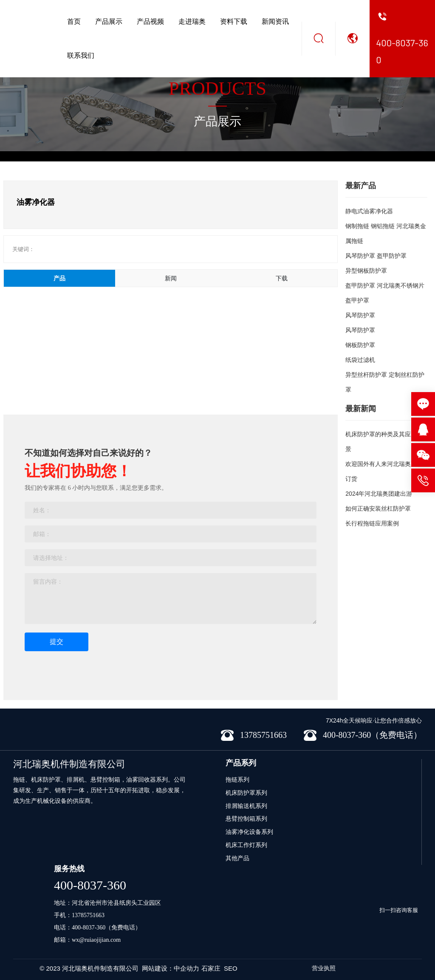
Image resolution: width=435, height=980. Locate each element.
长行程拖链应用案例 (372, 523)
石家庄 (211, 968)
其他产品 (237, 858)
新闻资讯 (275, 21)
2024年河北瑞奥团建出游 (379, 494)
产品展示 (109, 21)
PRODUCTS (217, 89)
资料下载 (234, 21)
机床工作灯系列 (246, 845)
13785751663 (88, 915)
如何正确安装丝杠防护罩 (378, 508)
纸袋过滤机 (360, 360)
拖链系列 (237, 779)
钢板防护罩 (360, 345)
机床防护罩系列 (246, 793)
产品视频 (150, 21)
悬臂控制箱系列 (246, 819)
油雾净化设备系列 (249, 832)
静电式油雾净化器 (369, 211)
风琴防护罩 (360, 315)
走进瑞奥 (192, 21)
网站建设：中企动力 (171, 968)
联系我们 (81, 55)
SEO (231, 968)
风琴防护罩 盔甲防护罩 (376, 256)
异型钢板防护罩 (366, 271)
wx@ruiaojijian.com (96, 940)
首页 (74, 21)
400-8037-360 (90, 885)
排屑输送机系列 (246, 806)
